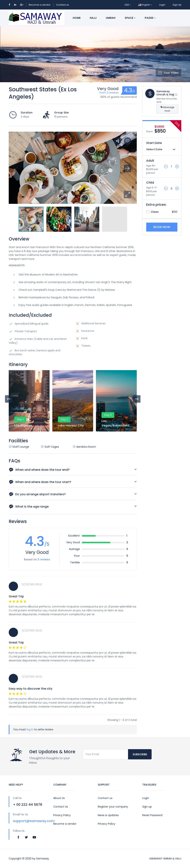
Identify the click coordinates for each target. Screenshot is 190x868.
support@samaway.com (34, 821)
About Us (59, 798)
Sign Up (177, 5)
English (145, 5)
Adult (150, 161)
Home (77, 18)
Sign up (147, 807)
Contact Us (61, 807)
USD (128, 5)
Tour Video (168, 73)
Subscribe (140, 754)
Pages (150, 18)
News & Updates (108, 815)
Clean (152, 212)
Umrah (111, 18)
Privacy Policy (62, 815)
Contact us (63, 5)
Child (150, 183)
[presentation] (9, 399)
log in (30, 729)
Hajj (93, 18)
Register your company (113, 807)
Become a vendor (40, 5)
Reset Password (152, 815)
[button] (127, 195)
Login (162, 5)
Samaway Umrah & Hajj (165, 93)
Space (130, 18)
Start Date (154, 143)
